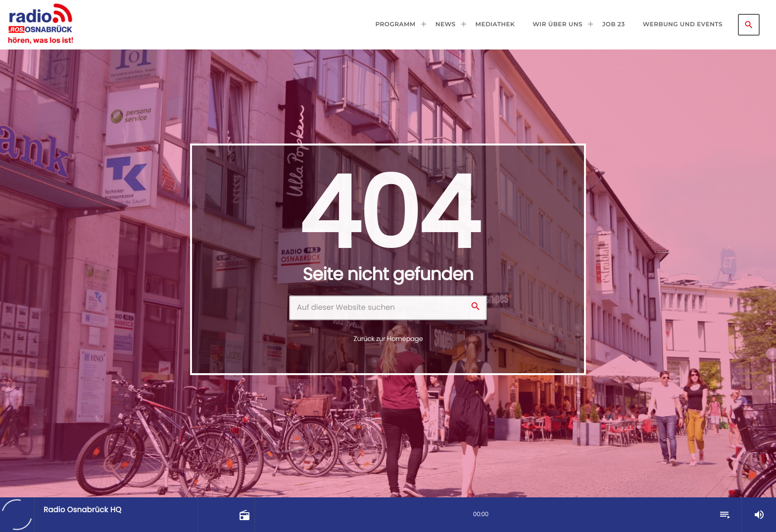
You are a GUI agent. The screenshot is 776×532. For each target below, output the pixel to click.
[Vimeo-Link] (40, 25)
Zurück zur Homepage (388, 339)
